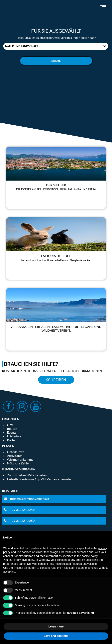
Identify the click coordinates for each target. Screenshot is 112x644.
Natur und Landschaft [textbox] (22, 46)
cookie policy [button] (90, 556)
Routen (12, 429)
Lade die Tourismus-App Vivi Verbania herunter (39, 479)
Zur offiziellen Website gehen (27, 475)
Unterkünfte (16, 452)
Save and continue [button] (56, 636)
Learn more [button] (56, 626)
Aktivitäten (15, 456)
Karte (11, 440)
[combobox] (56, 46)
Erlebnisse (14, 436)
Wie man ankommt (20, 459)
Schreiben (56, 380)
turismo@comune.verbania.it (30, 499)
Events (12, 432)
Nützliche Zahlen (19, 463)
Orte (10, 425)
